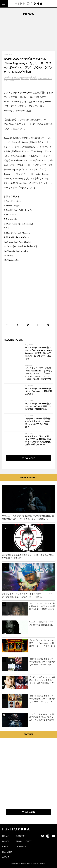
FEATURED (7, 852)
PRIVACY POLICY (24, 841)
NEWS (5, 847)
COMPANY (21, 847)
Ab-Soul (33, 77)
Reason (27, 79)
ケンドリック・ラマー (12, 79)
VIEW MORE (29, 458)
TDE (22, 79)
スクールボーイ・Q (45, 79)
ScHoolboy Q (8, 77)
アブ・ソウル (9, 80)
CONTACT (21, 836)
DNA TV (6, 841)
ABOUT (6, 857)
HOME (5, 836)
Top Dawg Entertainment (22, 77)
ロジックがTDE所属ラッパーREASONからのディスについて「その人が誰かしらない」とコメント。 (28, 124)
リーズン (33, 79)
